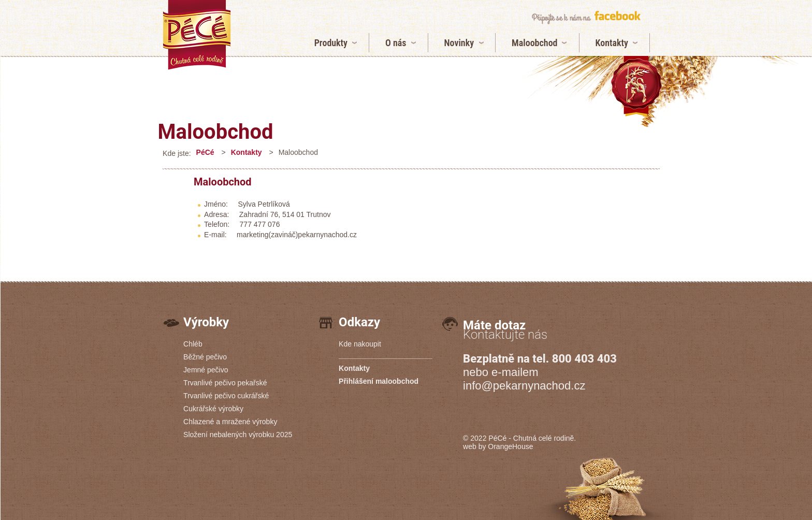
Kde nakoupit (360, 344)
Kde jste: (177, 153)
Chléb (193, 344)
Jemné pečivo (206, 370)
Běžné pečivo (205, 357)
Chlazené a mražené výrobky (230, 422)
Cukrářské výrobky (213, 409)
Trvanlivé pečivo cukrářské (226, 396)
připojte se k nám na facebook (586, 17)
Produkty (331, 43)
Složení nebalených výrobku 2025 (238, 435)
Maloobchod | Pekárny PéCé (197, 35)
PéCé (205, 152)
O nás (396, 43)
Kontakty (612, 43)
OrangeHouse (510, 446)
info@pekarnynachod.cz (524, 386)
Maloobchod (534, 43)
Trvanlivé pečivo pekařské (225, 383)
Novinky (459, 43)
